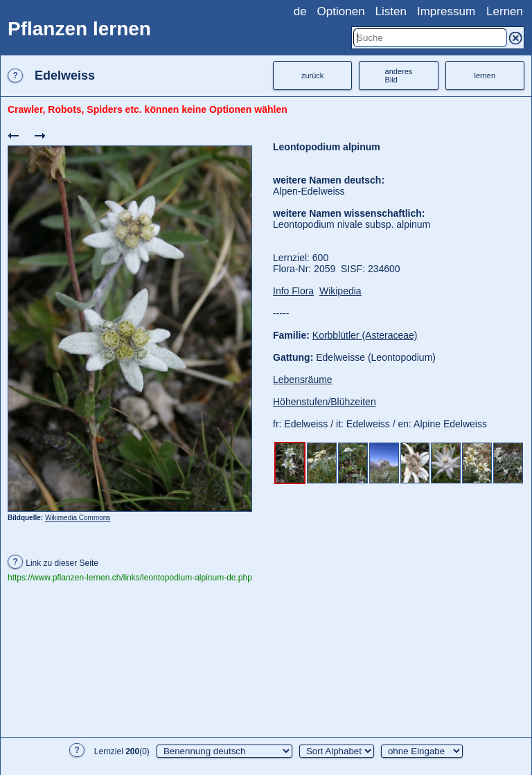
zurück (312, 75)
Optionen (341, 11)
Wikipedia (340, 291)
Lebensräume (303, 380)
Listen (391, 11)
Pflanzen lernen (79, 29)
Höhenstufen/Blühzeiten (325, 402)
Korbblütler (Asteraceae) (365, 335)
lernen (485, 75)
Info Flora (293, 291)
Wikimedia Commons (78, 518)
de (300, 11)
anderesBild (399, 75)
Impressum (446, 11)
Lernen (505, 11)
